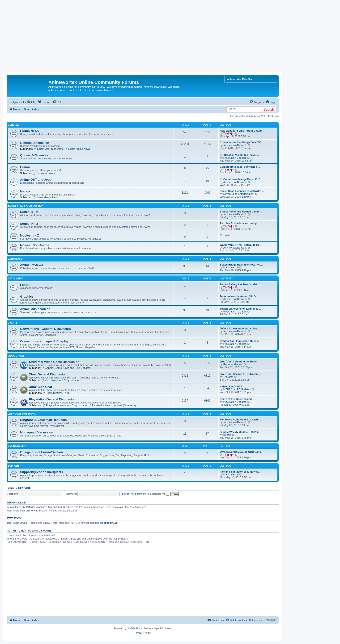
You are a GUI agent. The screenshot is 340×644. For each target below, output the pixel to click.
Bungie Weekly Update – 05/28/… (240, 432)
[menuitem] (32, 102)
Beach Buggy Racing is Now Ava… (241, 265)
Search (269, 109)
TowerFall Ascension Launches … (241, 309)
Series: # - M (29, 212)
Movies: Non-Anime (35, 245)
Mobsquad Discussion (37, 432)
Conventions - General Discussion (45, 329)
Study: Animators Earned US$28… (241, 212)
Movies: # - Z (30, 235)
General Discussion (35, 143)
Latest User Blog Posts (49, 149)
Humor (25, 167)
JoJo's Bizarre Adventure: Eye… (240, 328)
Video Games (16, 356)
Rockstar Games (233, 364)
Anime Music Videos (35, 309)
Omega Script (17, 446)
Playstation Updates (235, 158)
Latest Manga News (46, 197)
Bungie (227, 435)
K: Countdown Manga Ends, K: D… (241, 179)
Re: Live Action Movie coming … (240, 223)
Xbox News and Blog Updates (61, 380)
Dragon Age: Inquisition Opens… (240, 341)
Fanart (25, 285)
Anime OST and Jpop (36, 180)
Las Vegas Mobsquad (22, 414)
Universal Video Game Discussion (54, 362)
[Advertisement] (170, 36)
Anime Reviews (32, 265)
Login (11, 488)
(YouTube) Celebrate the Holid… (240, 361)
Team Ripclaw (53, 393)
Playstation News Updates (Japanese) (112, 405)
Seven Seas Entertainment (239, 194)
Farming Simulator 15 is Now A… (240, 472)
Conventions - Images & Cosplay (44, 341)
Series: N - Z (29, 224)
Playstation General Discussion (52, 399)
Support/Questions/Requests (42, 472)
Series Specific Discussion (26, 206)
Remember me (159, 494)
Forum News (29, 131)
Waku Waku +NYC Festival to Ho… (241, 245)
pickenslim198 (109, 523)
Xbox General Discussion (48, 374)
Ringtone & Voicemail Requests (43, 420)
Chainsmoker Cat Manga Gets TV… (242, 142)
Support (13, 466)
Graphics (27, 297)
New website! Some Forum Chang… (242, 131)
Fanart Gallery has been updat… (240, 284)
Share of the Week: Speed (236, 399)
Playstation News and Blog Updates (65, 405)
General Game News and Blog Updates (66, 368)
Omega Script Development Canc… (242, 452)
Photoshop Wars (44, 173)
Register (25, 488)
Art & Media (16, 279)
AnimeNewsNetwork (235, 145)
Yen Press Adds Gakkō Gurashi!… (241, 420)
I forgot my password (134, 494)
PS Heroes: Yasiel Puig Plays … (239, 155)
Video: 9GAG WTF (231, 386)
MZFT (69, 393)
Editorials (15, 259)
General (14, 125)
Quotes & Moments (34, 155)
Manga (25, 191)
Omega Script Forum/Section (42, 452)
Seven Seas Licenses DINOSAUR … (242, 191)
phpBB (130, 629)
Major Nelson (231, 267)
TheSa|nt (229, 133)
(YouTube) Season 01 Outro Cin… (240, 374)
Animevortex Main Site (240, 79)
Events (13, 323)
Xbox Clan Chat (40, 387)
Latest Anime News (78, 149)
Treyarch (228, 377)
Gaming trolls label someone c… (240, 167)
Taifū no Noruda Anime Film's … (240, 296)
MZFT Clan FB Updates (237, 389)
